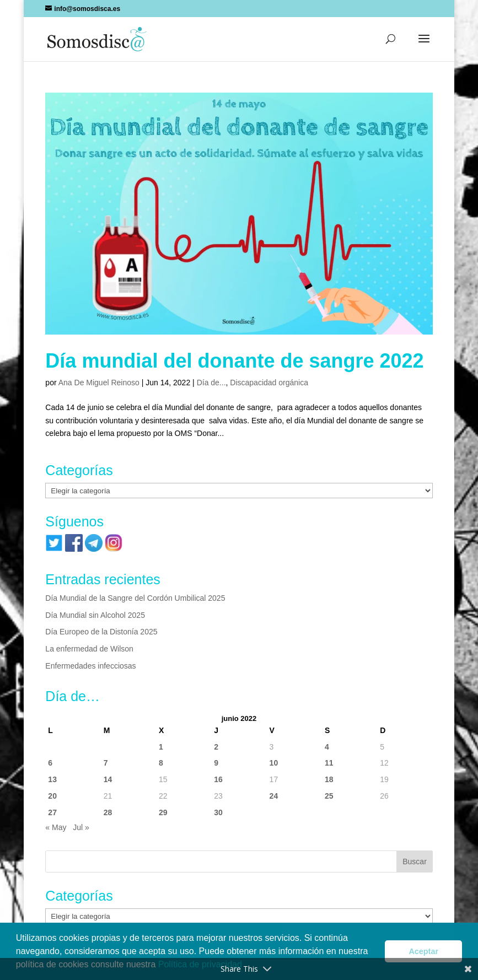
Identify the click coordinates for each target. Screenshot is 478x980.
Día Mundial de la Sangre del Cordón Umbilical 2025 (135, 598)
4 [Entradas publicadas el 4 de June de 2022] (327, 747)
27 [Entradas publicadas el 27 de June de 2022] (52, 812)
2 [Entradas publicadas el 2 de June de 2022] (216, 747)
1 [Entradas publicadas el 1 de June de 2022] (161, 747)
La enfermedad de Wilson (89, 649)
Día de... (211, 383)
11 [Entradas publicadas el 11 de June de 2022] (329, 763)
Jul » (81, 827)
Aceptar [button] (423, 951)
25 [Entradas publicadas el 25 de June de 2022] (329, 796)
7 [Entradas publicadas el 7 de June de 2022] (106, 763)
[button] (424, 46)
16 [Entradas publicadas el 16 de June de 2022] (218, 779)
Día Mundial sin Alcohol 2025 (95, 615)
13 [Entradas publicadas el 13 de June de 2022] (52, 779)
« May (56, 827)
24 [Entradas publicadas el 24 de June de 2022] (274, 796)
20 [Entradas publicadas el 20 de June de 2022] (52, 796)
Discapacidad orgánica (269, 383)
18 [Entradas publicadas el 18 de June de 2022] (329, 779)
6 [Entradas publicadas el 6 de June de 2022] (50, 763)
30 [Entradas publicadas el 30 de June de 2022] (218, 812)
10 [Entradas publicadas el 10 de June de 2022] (274, 763)
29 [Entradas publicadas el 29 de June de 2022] (163, 812)
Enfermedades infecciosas (90, 666)
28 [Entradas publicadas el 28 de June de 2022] (108, 812)
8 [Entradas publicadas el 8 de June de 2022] (161, 763)
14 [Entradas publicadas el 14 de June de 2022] (108, 779)
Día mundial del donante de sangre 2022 (234, 361)
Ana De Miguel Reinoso (99, 383)
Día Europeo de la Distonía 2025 (101, 632)
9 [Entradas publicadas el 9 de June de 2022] (216, 763)
